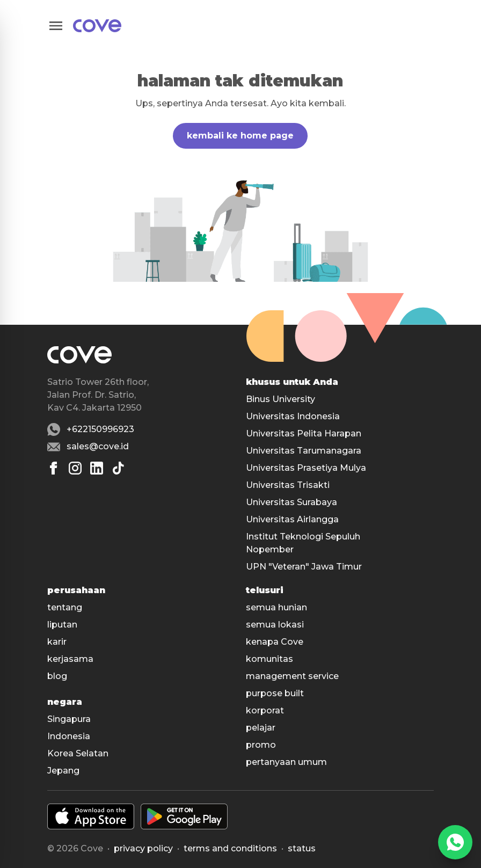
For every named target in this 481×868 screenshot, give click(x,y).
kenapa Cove (275, 642)
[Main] (97, 26)
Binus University (280, 399)
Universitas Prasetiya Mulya (306, 468)
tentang (65, 607)
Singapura (69, 719)
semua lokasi (275, 625)
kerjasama (70, 659)
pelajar (261, 728)
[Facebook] (54, 468)
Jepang (63, 771)
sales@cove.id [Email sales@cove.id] (98, 446)
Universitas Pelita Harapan (304, 433)
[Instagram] (75, 468)
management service (292, 676)
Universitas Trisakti (288, 485)
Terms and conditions (230, 848)
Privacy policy (143, 848)
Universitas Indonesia (293, 416)
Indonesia (69, 736)
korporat (265, 710)
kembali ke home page (240, 136)
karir (57, 642)
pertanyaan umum (286, 762)
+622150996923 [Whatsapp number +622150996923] (100, 429)
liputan (62, 625)
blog (57, 676)
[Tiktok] (118, 468)
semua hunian (276, 607)
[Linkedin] (97, 468)
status (302, 848)
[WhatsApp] (455, 842)
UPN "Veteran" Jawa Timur (304, 567)
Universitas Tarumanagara (304, 451)
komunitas (269, 659)
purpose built (275, 693)
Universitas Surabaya (291, 502)
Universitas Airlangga (292, 519)
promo (261, 745)
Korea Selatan (78, 753)
